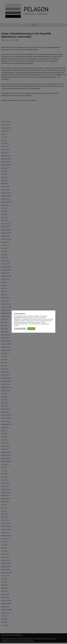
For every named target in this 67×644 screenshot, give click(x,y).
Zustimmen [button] (31, 329)
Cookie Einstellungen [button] (20, 329)
